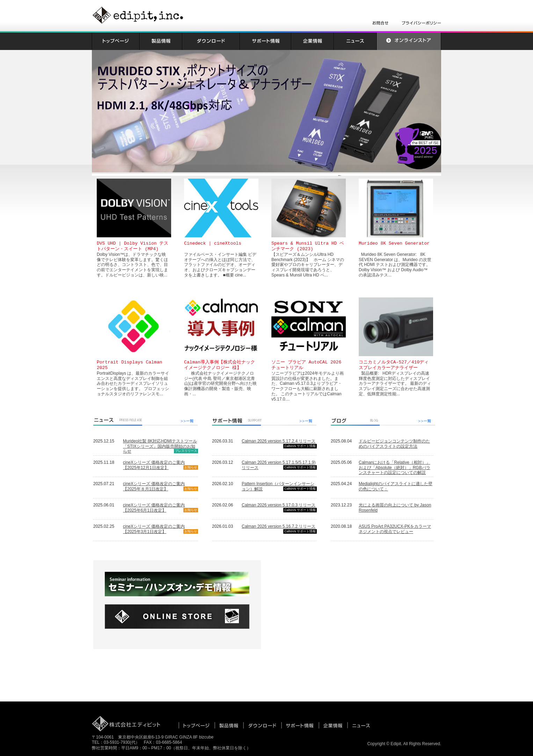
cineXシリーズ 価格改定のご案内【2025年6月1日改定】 (154, 508)
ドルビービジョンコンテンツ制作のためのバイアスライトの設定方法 (394, 444)
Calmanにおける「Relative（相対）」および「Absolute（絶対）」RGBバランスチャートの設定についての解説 (395, 468)
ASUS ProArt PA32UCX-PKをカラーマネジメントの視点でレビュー (395, 529)
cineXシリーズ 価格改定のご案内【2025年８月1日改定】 (154, 486)
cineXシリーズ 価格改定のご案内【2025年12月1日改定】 (154, 465)
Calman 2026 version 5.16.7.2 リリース (279, 526)
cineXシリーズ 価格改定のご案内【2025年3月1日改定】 (154, 529)
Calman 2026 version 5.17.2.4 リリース (279, 441)
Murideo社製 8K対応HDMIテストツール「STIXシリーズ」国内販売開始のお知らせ (160, 446)
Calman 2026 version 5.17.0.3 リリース (279, 505)
